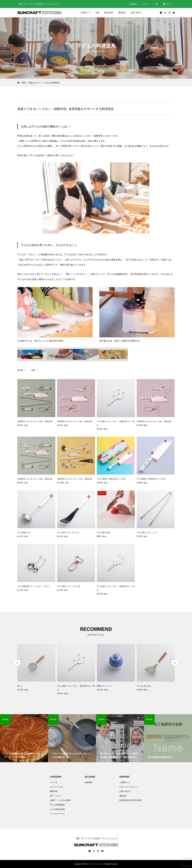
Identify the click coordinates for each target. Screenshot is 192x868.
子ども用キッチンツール (32, 354)
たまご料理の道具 (57, 809)
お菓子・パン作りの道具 (60, 800)
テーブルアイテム (57, 814)
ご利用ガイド (85, 13)
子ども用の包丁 (59, 354)
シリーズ (54, 782)
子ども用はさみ (86, 354)
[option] (36, 668)
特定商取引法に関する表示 (131, 800)
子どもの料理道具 (57, 805)
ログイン (146, 4)
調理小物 (54, 791)
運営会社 (122, 13)
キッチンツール (56, 787)
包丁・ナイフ (55, 796)
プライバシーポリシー (129, 787)
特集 (97, 13)
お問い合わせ (136, 13)
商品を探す (109, 13)
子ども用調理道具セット (113, 354)
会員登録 (133, 4)
